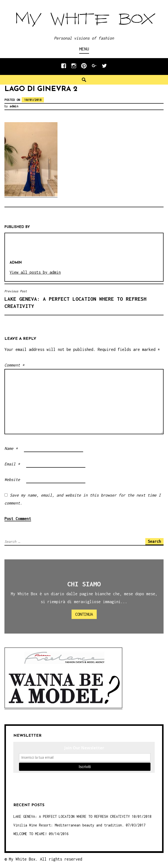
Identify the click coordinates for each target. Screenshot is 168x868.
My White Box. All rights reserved (46, 859)
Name (11, 448)
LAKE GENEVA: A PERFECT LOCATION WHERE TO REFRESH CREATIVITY (84, 299)
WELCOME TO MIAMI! (30, 834)
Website (12, 480)
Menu (84, 49)
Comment (14, 365)
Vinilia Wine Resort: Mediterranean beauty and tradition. (69, 825)
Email (12, 464)
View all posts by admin (35, 272)
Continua (84, 614)
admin (14, 106)
